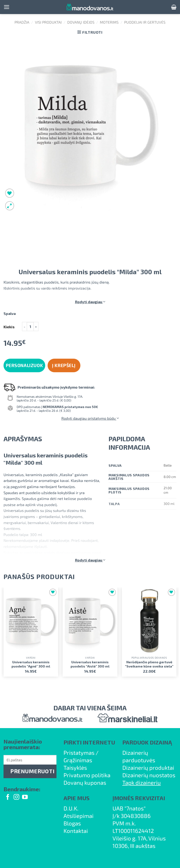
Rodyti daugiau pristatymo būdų (90, 418)
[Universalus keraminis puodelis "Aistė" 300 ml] (90, 621)
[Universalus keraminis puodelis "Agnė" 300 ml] (31, 621)
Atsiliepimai (79, 816)
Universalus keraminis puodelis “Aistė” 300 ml (90, 664)
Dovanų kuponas (85, 782)
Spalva (10, 314)
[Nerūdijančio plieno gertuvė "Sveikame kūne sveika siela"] (149, 621)
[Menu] (7, 7)
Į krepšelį (64, 365)
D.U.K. (71, 808)
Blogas (72, 823)
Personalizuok (24, 365)
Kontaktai (76, 831)
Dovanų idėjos (81, 22)
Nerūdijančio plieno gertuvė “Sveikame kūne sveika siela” (149, 664)
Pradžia (22, 22)
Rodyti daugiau (90, 302)
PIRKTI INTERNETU (89, 742)
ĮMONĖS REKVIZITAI (139, 798)
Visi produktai (48, 22)
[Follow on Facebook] (8, 797)
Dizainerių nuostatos (149, 775)
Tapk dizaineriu (142, 782)
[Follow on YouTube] (25, 797)
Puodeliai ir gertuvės (145, 22)
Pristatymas (79, 753)
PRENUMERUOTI (32, 771)
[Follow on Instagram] (16, 797)
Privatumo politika (87, 775)
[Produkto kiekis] (30, 326)
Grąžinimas (78, 760)
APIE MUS (77, 798)
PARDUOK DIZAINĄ (147, 742)
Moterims (109, 22)
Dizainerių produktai (148, 768)
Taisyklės (75, 768)
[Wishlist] (10, 193)
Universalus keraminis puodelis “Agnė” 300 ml (31, 664)
